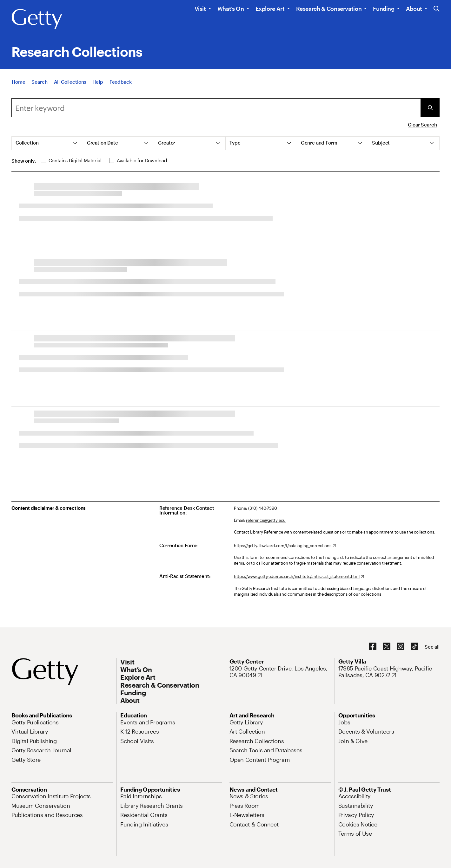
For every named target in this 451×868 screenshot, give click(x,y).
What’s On (231, 9)
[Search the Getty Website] (437, 9)
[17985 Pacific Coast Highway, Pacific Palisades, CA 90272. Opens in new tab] (389, 672)
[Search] (39, 82)
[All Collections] (70, 82)
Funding (384, 9)
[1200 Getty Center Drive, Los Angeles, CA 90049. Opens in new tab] (280, 672)
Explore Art (270, 9)
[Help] (98, 82)
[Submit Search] (430, 108)
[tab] (47, 143)
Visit (200, 9)
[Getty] (37, 19)
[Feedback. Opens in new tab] (121, 82)
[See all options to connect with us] (432, 647)
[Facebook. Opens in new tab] (373, 647)
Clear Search (422, 125)
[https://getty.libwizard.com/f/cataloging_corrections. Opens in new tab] (285, 546)
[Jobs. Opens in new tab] (344, 722)
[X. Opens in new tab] (387, 647)
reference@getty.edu (266, 520)
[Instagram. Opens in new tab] (401, 647)
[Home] (18, 82)
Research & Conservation (329, 9)
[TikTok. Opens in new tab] (415, 647)
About (414, 9)
